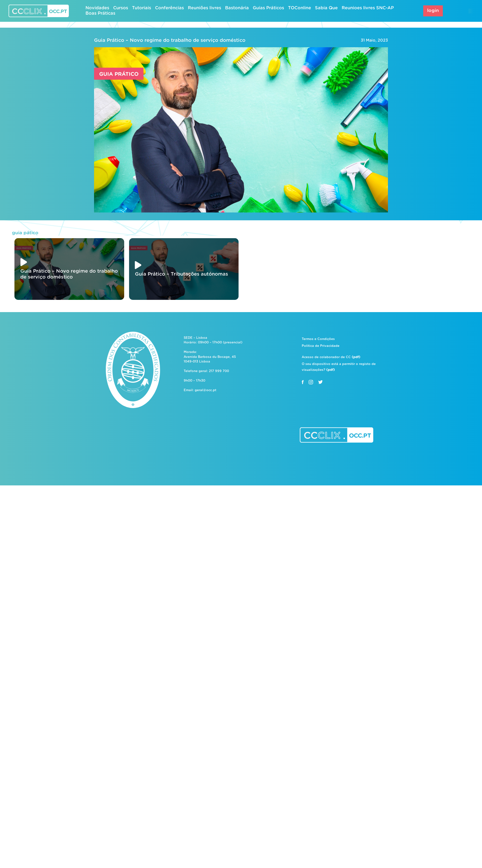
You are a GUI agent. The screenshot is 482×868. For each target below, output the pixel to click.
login (433, 11)
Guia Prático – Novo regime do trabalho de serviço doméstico (170, 40)
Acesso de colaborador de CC (331, 357)
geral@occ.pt (205, 390)
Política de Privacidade (321, 346)
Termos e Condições (318, 339)
